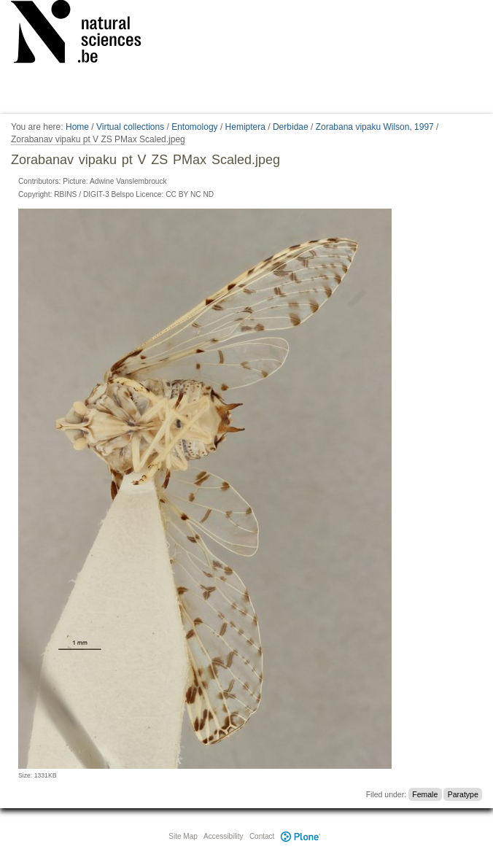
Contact (262, 836)
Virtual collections (130, 127)
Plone (300, 836)
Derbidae (291, 127)
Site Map (183, 836)
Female (425, 794)
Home (77, 127)
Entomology (194, 127)
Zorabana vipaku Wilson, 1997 (375, 127)
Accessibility (223, 836)
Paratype (463, 794)
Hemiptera (245, 127)
